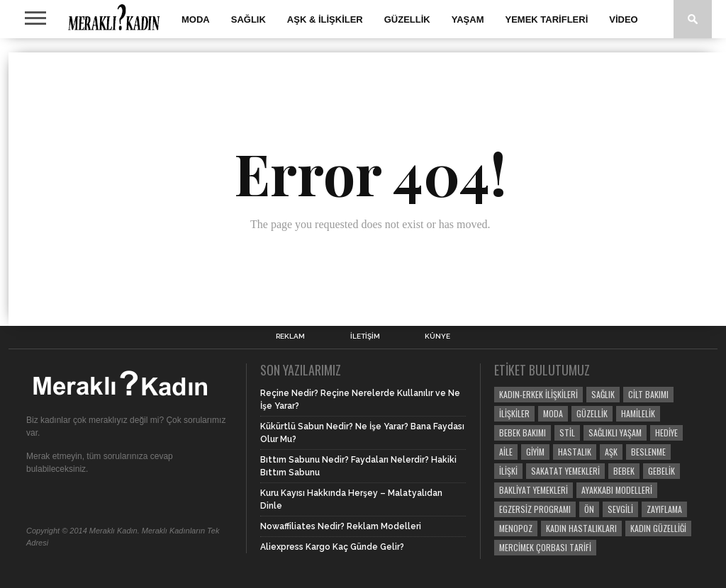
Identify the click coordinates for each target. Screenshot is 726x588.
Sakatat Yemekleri (565, 471)
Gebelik (661, 471)
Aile (506, 452)
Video (623, 19)
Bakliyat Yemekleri (534, 490)
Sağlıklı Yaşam (615, 432)
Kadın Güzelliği (658, 528)
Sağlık (248, 19)
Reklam (290, 337)
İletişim (365, 337)
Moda (196, 19)
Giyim (535, 452)
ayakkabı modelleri (617, 490)
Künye (437, 337)
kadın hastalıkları (581, 528)
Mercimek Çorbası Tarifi (545, 547)
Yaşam (468, 19)
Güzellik (407, 19)
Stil (567, 432)
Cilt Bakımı (648, 394)
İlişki (508, 471)
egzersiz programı (535, 509)
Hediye (666, 432)
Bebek (624, 471)
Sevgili (620, 509)
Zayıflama (664, 509)
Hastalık (575, 452)
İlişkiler (514, 413)
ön (589, 509)
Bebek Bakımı (523, 432)
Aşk (611, 452)
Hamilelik (638, 413)
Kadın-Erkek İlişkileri (538, 394)
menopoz (516, 528)
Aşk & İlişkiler (325, 19)
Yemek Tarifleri (547, 19)
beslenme (648, 452)
